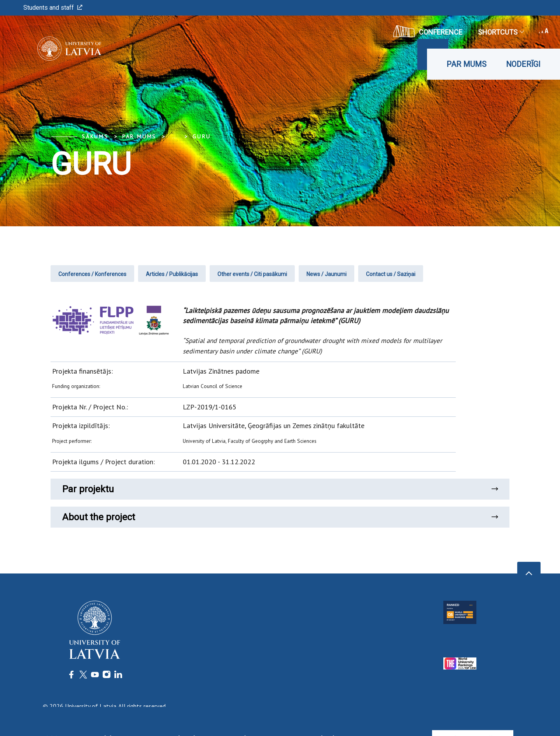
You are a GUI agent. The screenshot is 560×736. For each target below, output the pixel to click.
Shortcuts (501, 32)
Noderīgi (523, 64)
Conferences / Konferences (92, 274)
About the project (280, 517)
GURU (201, 136)
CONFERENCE (428, 31)
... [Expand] (174, 136)
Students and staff (53, 8)
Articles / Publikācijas (172, 274)
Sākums (95, 136)
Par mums (466, 64)
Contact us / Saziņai (391, 274)
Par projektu (280, 489)
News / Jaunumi (326, 274)
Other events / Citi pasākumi (252, 274)
